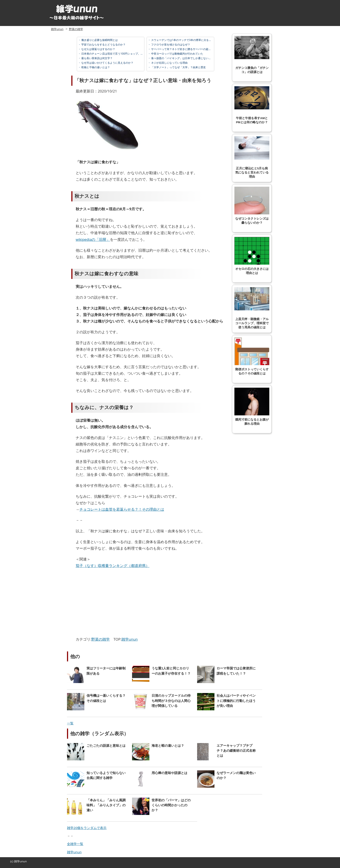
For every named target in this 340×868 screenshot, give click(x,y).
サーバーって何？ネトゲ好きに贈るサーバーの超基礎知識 (185, 49)
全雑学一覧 (75, 844)
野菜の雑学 (76, 29)
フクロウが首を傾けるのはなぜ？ (170, 45)
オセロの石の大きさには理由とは (252, 256)
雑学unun (57, 29)
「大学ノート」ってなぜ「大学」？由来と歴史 (178, 67)
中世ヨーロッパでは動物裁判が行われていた (177, 54)
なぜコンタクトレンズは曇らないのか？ (252, 206)
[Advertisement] (112, 604)
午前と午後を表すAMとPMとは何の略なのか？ (252, 105)
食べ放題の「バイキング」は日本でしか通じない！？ (182, 58)
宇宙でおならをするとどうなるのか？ (103, 45)
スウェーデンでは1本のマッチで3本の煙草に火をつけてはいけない (190, 40)
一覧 (70, 723)
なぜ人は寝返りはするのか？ (98, 49)
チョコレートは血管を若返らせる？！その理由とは (122, 509)
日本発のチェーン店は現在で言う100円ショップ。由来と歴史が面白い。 (124, 54)
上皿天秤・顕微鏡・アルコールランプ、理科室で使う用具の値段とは (252, 308)
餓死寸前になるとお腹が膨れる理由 (252, 406)
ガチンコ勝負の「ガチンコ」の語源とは (252, 55)
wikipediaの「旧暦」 (93, 239)
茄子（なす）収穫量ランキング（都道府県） (113, 566)
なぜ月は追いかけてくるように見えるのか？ (107, 63)
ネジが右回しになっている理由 (169, 63)
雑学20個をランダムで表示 (87, 828)
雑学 (17, 861)
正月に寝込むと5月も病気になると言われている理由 (252, 157)
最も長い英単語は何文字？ (97, 58)
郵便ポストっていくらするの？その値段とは (252, 356)
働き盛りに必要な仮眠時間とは (99, 40)
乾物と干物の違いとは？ (95, 67)
